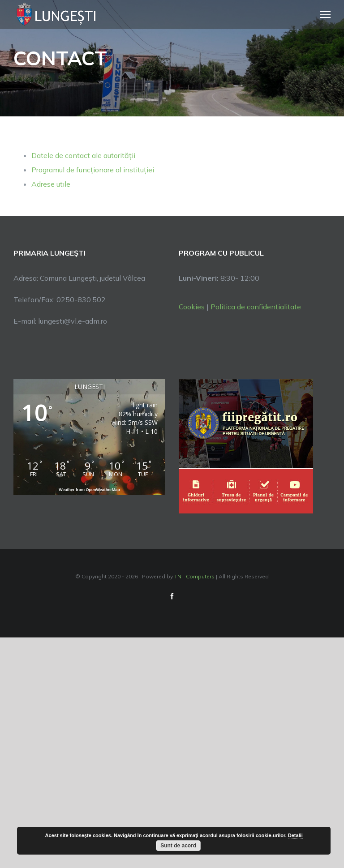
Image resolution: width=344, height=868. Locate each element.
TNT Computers (194, 576)
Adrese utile (51, 184)
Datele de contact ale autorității (83, 155)
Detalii (295, 835)
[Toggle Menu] (325, 14)
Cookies (192, 307)
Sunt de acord (178, 846)
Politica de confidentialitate (256, 307)
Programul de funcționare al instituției (93, 170)
